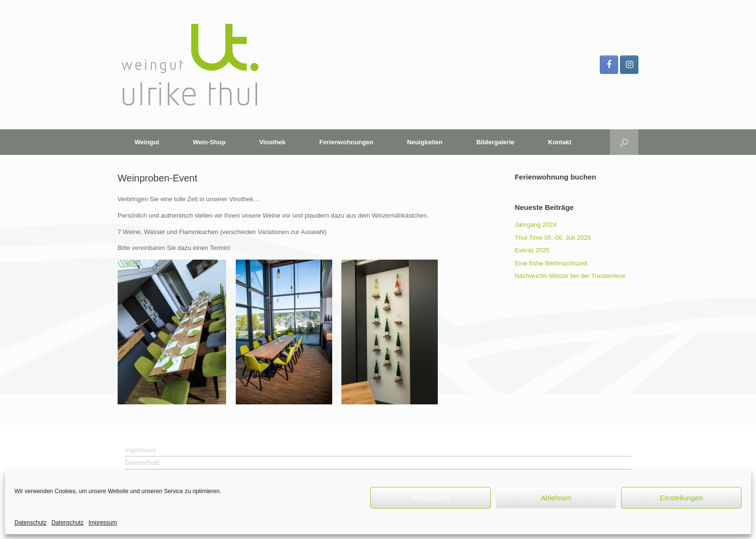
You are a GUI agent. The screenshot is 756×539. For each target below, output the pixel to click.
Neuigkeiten (425, 142)
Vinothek (273, 142)
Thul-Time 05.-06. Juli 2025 (553, 238)
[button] (624, 142)
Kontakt (560, 142)
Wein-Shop (209, 142)
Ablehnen (556, 498)
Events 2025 (532, 250)
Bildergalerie (495, 142)
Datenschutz (31, 523)
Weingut (147, 142)
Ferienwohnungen (346, 142)
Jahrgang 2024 (535, 225)
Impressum (102, 523)
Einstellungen (681, 498)
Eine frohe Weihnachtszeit (551, 263)
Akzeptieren (430, 498)
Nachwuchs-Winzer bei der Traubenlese (570, 276)
